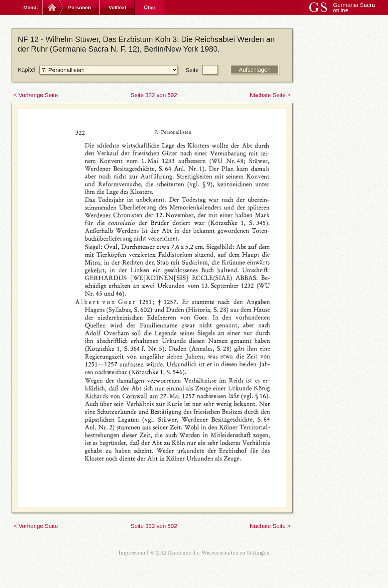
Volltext (117, 8)
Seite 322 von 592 (154, 95)
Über (150, 8)
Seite (192, 70)
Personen (79, 8)
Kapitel (27, 70)
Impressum (132, 553)
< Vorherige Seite (36, 95)
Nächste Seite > (270, 95)
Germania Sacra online (354, 8)
